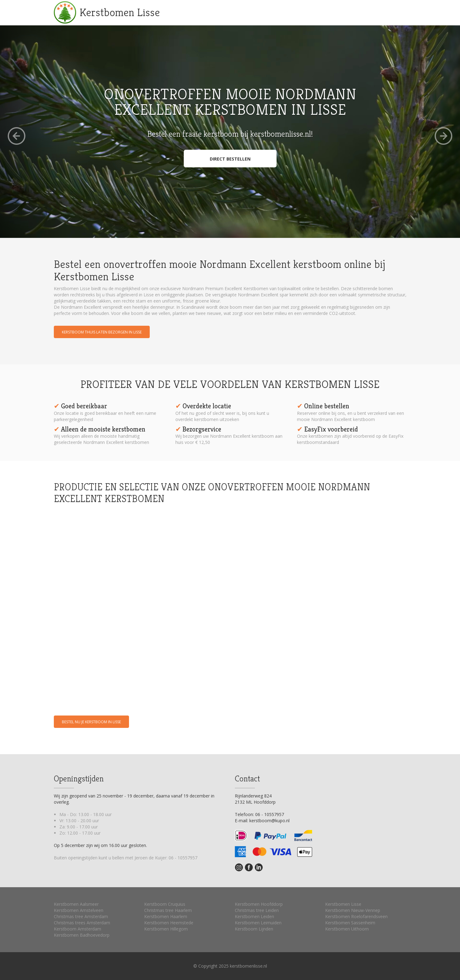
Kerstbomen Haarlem (166, 916)
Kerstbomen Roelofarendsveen (356, 916)
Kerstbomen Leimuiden (258, 923)
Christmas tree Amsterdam (81, 916)
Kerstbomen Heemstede (169, 923)
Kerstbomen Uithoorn (347, 929)
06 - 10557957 (183, 858)
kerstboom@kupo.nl (269, 821)
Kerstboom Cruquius (165, 904)
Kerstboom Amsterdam (77, 929)
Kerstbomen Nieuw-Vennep (353, 910)
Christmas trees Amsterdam (82, 923)
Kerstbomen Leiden (254, 916)
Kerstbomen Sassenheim (350, 923)
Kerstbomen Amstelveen (79, 910)
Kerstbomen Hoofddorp (259, 904)
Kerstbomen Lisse (120, 12)
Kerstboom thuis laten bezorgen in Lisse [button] (102, 332)
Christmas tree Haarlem (168, 910)
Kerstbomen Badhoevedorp (82, 935)
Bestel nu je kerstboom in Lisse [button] (91, 722)
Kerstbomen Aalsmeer (76, 904)
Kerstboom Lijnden (254, 929)
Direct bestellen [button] (230, 159)
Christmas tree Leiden (257, 910)
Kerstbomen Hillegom (166, 929)
